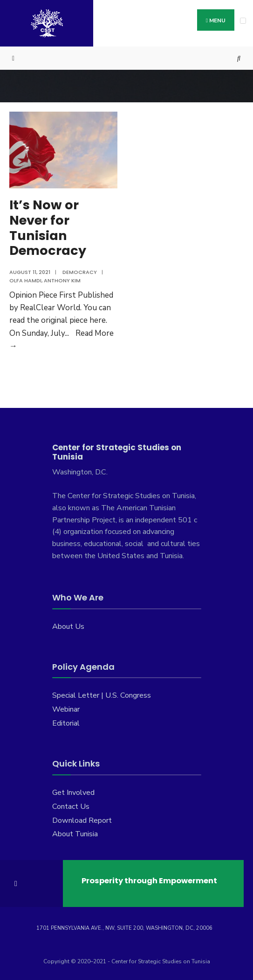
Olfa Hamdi (25, 280)
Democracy (80, 272)
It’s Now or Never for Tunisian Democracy (48, 228)
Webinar (66, 709)
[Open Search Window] (239, 58)
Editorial (66, 723)
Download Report (82, 820)
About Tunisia (75, 834)
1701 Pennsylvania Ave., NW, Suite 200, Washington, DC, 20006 (124, 928)
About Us (68, 627)
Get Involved (73, 793)
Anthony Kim (62, 280)
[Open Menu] (243, 21)
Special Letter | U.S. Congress (102, 695)
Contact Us (71, 807)
